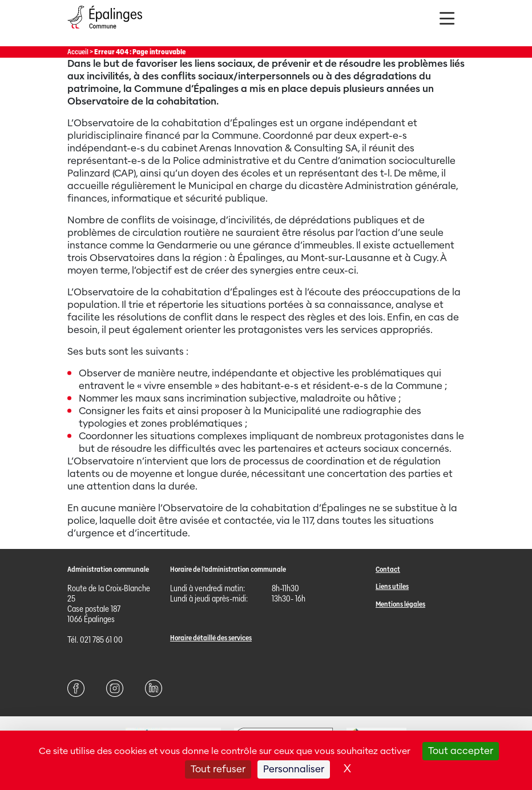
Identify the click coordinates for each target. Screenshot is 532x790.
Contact (388, 569)
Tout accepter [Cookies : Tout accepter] (461, 751)
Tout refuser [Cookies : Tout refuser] (218, 769)
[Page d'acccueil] (105, 31)
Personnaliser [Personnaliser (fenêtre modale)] (294, 769)
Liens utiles (392, 586)
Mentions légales (400, 604)
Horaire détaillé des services (211, 638)
